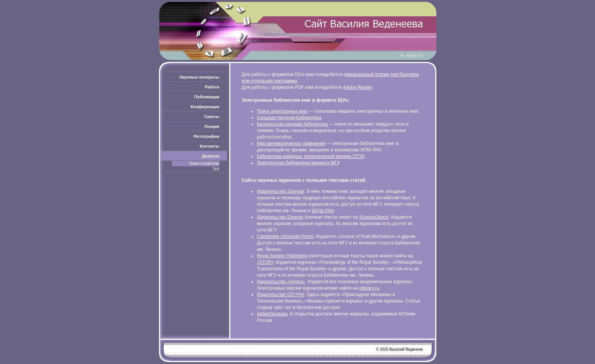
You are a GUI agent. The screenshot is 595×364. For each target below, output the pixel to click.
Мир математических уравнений (291, 143)
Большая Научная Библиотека (289, 118)
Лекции (212, 126)
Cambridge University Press (285, 236)
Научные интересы (199, 77)
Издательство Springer (281, 191)
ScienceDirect (373, 217)
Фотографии (206, 136)
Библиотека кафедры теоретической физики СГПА (311, 156)
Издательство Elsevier (280, 217)
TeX (216, 169)
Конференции (205, 107)
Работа (212, 87)
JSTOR (264, 262)
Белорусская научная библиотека (292, 124)
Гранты (212, 117)
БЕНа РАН (323, 211)
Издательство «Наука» (281, 282)
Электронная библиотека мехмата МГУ (298, 163)
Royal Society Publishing (282, 256)
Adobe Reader (358, 87)
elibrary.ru (369, 288)
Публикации (207, 97)
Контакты (209, 146)
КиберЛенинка (272, 314)
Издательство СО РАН (281, 295)
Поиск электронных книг (283, 111)
